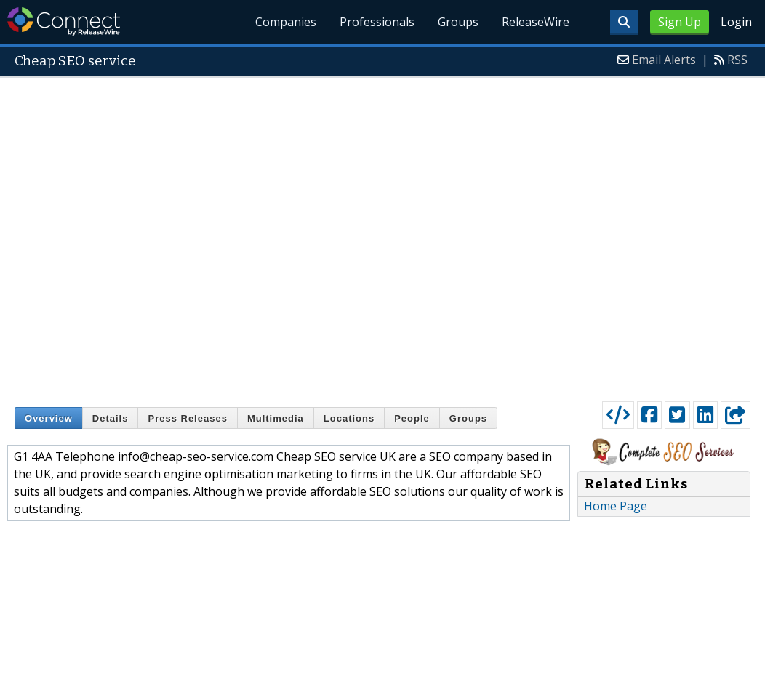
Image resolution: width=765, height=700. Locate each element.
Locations (349, 418)
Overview (49, 418)
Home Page (616, 506)
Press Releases (187, 418)
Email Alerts (664, 60)
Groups (458, 22)
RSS (737, 60)
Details (111, 418)
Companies (287, 22)
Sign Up (680, 22)
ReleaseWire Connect (64, 21)
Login (736, 22)
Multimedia (276, 418)
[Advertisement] (192, 236)
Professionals (377, 22)
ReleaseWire (536, 22)
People (412, 418)
